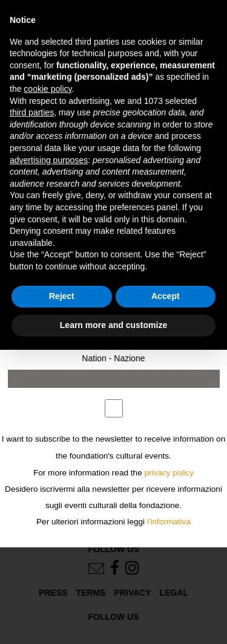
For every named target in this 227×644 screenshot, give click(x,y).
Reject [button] (62, 296)
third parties (32, 112)
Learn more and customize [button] (113, 325)
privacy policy (169, 473)
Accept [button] (166, 296)
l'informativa (169, 522)
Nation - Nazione (113, 358)
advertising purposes (49, 160)
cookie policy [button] (48, 89)
